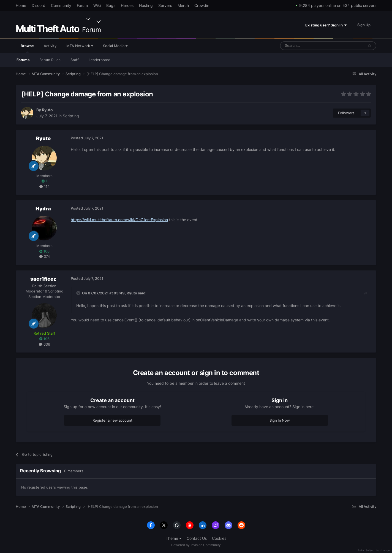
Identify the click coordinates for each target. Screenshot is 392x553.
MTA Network (80, 46)
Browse (27, 48)
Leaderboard (100, 60)
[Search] (309, 46)
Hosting (146, 5)
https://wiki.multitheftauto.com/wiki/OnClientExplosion (119, 220)
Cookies (219, 538)
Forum (82, 5)
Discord (39, 5)
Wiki (97, 5)
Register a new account (112, 420)
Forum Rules (50, 60)
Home (21, 5)
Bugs (111, 5)
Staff (75, 60)
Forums (23, 60)
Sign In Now (280, 420)
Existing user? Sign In (326, 25)
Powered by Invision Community (196, 545)
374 (44, 256)
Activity (50, 46)
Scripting (71, 116)
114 (44, 186)
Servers (165, 5)
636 (44, 344)
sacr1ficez (43, 279)
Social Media (115, 46)
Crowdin (202, 5)
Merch (183, 5)
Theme (174, 538)
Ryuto (47, 110)
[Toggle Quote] (79, 293)
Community (61, 5)
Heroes (127, 5)
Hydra (43, 209)
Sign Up (364, 25)
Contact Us (197, 538)
